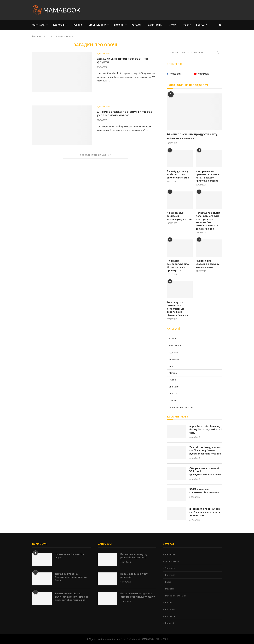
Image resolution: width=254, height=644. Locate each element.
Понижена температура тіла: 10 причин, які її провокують (178, 266)
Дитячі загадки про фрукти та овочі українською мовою (126, 113)
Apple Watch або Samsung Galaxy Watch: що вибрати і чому (205, 429)
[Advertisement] (159, 10)
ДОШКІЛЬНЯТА (98, 25)
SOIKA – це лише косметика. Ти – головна (204, 491)
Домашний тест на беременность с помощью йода (71, 577)
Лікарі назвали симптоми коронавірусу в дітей (179, 216)
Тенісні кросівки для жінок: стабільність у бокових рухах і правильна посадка (205, 451)
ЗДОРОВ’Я (59, 25)
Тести (187, 25)
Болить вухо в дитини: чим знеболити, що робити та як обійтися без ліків (177, 309)
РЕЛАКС (136, 25)
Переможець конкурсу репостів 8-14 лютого (134, 556)
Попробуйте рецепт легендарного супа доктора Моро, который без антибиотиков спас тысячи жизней (208, 221)
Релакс (173, 380)
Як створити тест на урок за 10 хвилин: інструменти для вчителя (205, 512)
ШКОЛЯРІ (119, 25)
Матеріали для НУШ (182, 407)
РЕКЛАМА (202, 25)
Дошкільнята (104, 54)
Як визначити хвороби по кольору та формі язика (208, 264)
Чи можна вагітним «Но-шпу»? (69, 556)
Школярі (173, 400)
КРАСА (173, 25)
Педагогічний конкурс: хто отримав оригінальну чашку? (138, 595)
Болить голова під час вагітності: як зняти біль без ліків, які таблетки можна (72, 597)
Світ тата (174, 393)
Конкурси (174, 359)
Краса (172, 366)
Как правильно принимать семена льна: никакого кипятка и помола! (207, 176)
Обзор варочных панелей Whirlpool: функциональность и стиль (205, 471)
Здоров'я (174, 352)
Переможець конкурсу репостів (134, 576)
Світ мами (174, 387)
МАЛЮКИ (77, 25)
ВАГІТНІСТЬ (155, 25)
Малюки (173, 373)
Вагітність (174, 338)
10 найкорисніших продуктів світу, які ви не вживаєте (192, 136)
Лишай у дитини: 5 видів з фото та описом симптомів (178, 175)
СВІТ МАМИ (39, 25)
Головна (37, 36)
